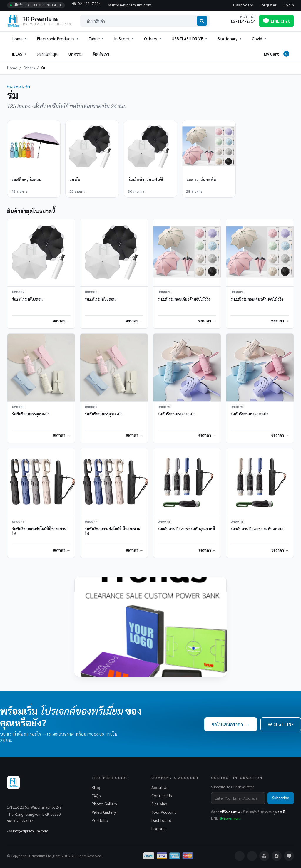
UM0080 (18, 407)
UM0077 (18, 522)
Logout (158, 828)
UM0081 (164, 292)
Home (17, 38)
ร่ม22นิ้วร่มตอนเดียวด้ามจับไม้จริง (184, 299)
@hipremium (230, 818)
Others (29, 68)
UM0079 (164, 407)
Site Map (159, 804)
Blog (96, 787)
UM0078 (164, 522)
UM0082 (18, 292)
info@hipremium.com (31, 831)
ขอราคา (59, 321)
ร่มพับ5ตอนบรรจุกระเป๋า (31, 414)
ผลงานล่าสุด (47, 54)
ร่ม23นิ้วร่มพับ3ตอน (27, 299)
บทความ (75, 54)
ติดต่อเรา (101, 54)
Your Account (164, 812)
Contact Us (162, 795)
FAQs (96, 795)
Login (289, 5)
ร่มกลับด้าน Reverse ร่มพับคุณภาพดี (186, 529)
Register (269, 5)
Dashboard (243, 5)
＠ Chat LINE (281, 724)
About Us (160, 787)
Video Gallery (104, 812)
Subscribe (281, 798)
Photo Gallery (104, 804)
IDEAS (17, 54)
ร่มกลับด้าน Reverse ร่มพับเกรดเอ (257, 529)
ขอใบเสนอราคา (231, 724)
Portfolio (100, 820)
